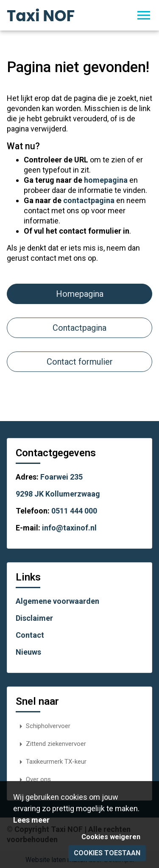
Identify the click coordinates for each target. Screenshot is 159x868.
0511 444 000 (74, 511)
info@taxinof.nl (69, 528)
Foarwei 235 (61, 477)
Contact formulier (80, 362)
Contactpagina (79, 328)
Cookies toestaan (107, 853)
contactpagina (89, 200)
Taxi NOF (41, 16)
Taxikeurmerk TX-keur (51, 762)
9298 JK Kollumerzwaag (58, 494)
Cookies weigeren (111, 837)
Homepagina (80, 294)
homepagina (106, 180)
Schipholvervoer (43, 726)
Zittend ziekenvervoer (51, 744)
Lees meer (31, 820)
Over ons (33, 779)
